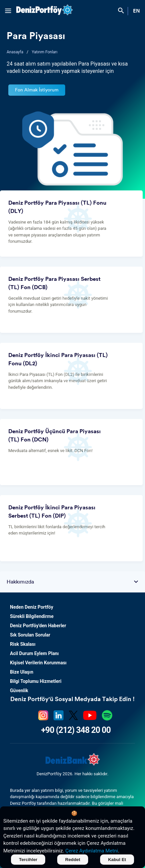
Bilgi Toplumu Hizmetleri (36, 681)
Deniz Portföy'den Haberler (38, 626)
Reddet (73, 860)
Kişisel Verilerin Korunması (38, 663)
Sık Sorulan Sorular (30, 635)
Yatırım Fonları (44, 52)
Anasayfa (15, 52)
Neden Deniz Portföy (32, 607)
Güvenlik (19, 690)
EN (137, 11)
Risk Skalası (23, 644)
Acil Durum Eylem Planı (34, 653)
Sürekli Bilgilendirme (32, 616)
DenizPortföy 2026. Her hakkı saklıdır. (72, 774)
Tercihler (28, 860)
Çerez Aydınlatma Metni (92, 851)
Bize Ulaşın (22, 672)
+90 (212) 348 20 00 (76, 730)
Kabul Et (117, 860)
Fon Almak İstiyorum (37, 90)
